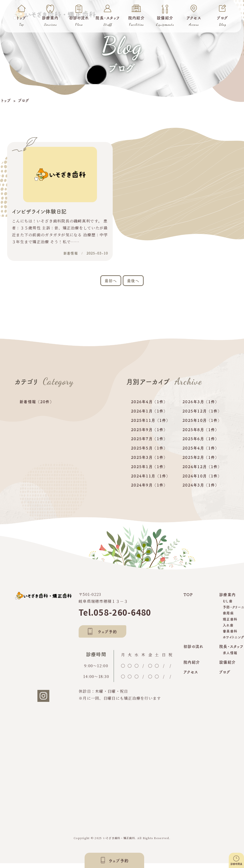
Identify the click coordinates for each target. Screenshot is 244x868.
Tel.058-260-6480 (115, 617)
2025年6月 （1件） (200, 443)
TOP (188, 599)
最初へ (111, 285)
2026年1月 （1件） (149, 416)
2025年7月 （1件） (149, 443)
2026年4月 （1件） (149, 406)
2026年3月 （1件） (200, 406)
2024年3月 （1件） (200, 490)
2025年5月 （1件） (149, 453)
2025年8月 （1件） (200, 434)
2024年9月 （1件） (149, 490)
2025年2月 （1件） (200, 462)
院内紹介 (192, 667)
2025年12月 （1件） (201, 416)
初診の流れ (193, 651)
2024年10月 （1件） (201, 481)
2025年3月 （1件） (149, 462)
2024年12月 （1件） (201, 471)
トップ (6, 100)
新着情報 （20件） (36, 406)
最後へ (133, 285)
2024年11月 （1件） (150, 481)
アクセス (191, 677)
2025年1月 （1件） (149, 471)
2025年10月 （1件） (201, 425)
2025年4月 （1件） (200, 453)
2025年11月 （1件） (150, 425)
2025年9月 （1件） (149, 434)
